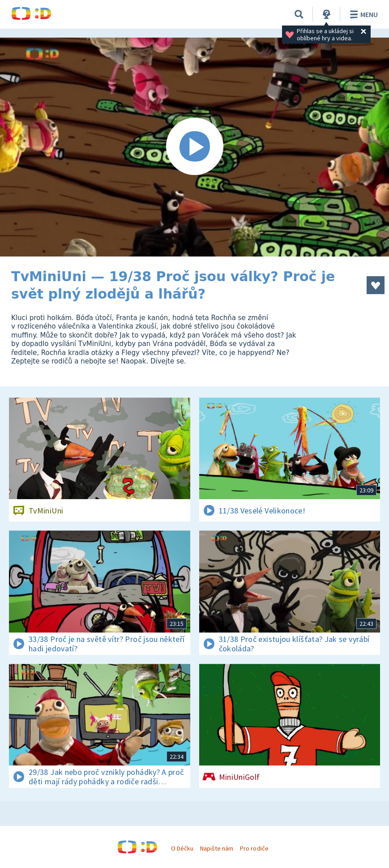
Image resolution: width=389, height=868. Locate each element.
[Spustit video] (194, 147)
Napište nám (217, 848)
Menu (362, 14)
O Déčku (182, 848)
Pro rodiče (254, 848)
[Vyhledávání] (299, 14)
